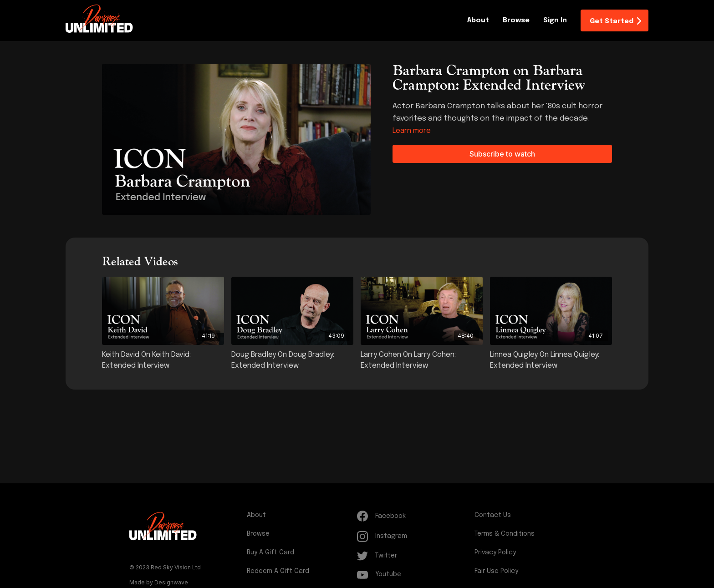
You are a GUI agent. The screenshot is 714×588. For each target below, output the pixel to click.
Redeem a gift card (278, 571)
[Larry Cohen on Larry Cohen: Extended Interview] (422, 360)
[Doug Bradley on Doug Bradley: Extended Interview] (292, 360)
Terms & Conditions (505, 534)
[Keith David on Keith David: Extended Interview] (163, 360)
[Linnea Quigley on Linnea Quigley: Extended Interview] (551, 360)
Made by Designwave (159, 582)
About (478, 20)
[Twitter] (414, 556)
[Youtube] (414, 575)
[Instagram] (414, 536)
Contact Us (493, 515)
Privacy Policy (495, 553)
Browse (516, 20)
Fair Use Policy (496, 571)
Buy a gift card (270, 553)
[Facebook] (414, 516)
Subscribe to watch (502, 154)
